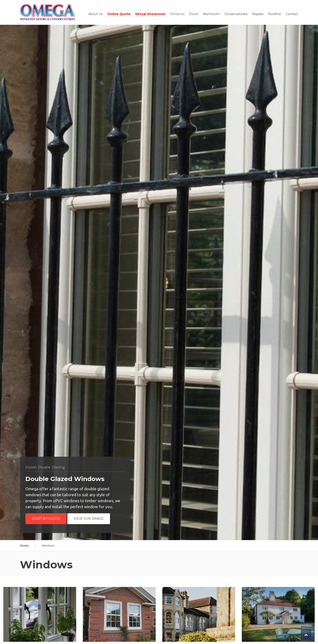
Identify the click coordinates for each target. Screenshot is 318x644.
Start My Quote (47, 519)
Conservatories (236, 14)
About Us (96, 14)
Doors (194, 14)
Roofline (275, 14)
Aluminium (211, 14)
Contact (292, 14)
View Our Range (90, 519)
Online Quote (119, 14)
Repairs (258, 14)
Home (24, 546)
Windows (177, 14)
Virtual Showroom (150, 14)
